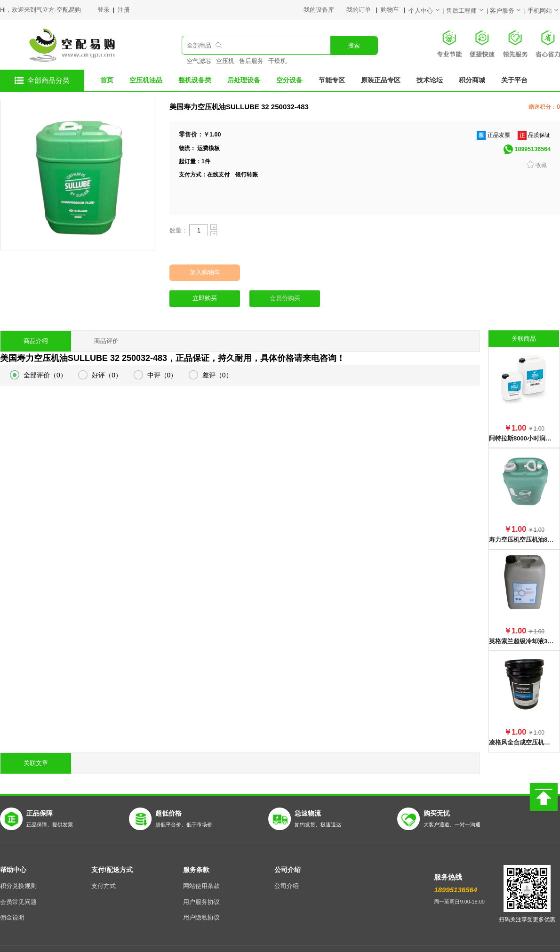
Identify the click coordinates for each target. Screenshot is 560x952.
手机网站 (544, 11)
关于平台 (514, 80)
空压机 (225, 61)
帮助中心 (13, 848)
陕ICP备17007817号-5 (347, 938)
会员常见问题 (18, 880)
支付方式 (104, 864)
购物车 (391, 10)
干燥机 (277, 61)
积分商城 (472, 80)
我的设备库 (325, 10)
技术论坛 (430, 80)
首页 (107, 80)
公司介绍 (288, 848)
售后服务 (251, 61)
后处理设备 (244, 80)
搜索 (354, 46)
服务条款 (196, 848)
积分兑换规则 (18, 864)
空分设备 (289, 80)
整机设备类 (195, 80)
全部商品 (199, 46)
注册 (124, 10)
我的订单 (359, 10)
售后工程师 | (468, 11)
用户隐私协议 (201, 896)
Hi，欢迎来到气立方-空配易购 (40, 10)
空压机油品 (146, 80)
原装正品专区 (381, 80)
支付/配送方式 (112, 848)
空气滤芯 (199, 61)
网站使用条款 (201, 864)
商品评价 (106, 341)
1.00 (215, 135)
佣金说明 (12, 896)
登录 (104, 10)
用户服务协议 (201, 880)
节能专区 (332, 80)
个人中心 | (427, 11)
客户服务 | (509, 11)
